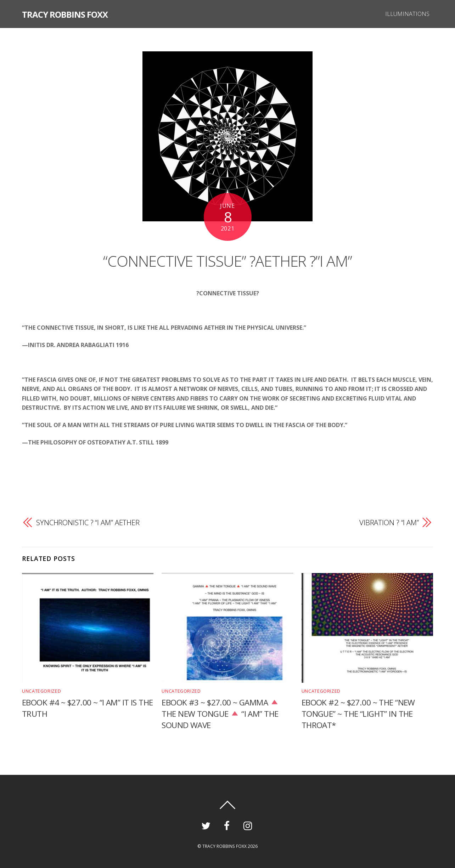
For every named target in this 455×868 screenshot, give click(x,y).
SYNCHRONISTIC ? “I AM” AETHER (88, 523)
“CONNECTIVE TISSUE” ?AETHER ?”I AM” (228, 259)
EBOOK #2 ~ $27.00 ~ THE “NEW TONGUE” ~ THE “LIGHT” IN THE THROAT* (358, 714)
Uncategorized (40, 691)
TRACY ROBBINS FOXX (224, 846)
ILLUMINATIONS (406, 14)
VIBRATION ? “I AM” (389, 523)
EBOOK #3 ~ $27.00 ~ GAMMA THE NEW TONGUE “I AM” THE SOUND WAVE (221, 714)
